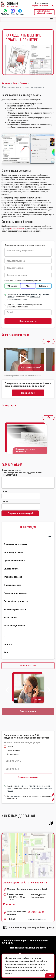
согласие (15, 796)
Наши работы (11, 618)
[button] (52, 19)
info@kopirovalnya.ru (37, 919)
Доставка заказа (12, 585)
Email (6, 501)
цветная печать (17, 229)
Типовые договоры (14, 552)
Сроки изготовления (14, 561)
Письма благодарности (16, 601)
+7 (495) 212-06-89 (40, 6)
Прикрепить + (28, 393)
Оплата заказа (11, 569)
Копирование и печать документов (25, 450)
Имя (5, 491)
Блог (6, 652)
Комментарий (10, 475)
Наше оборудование (14, 626)
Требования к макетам (15, 544)
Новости (8, 644)
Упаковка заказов (13, 577)
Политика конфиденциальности (28, 948)
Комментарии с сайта (15, 609)
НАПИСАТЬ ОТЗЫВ (28, 665)
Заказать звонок (28, 711)
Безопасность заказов (15, 593)
